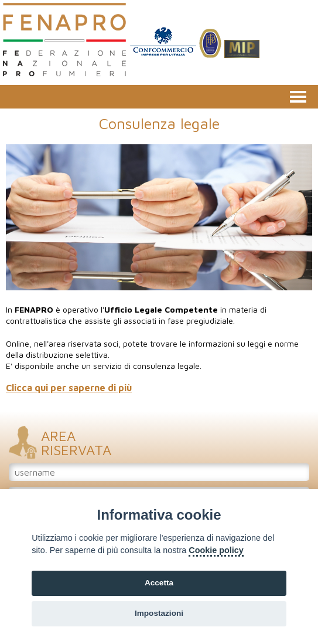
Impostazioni (159, 613)
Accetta (159, 583)
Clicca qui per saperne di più (69, 388)
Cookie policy (216, 550)
